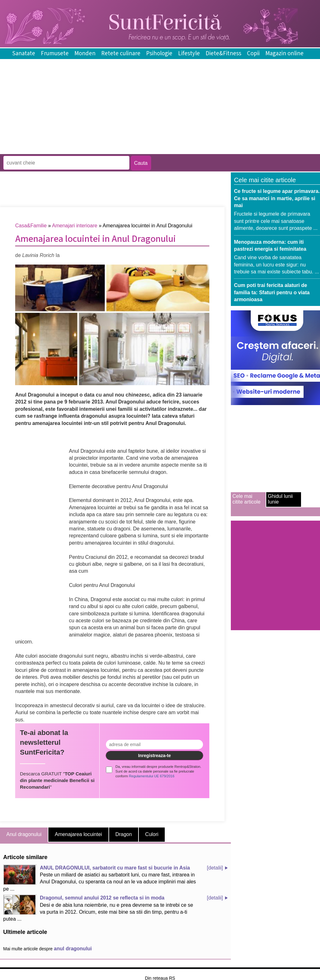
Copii (253, 54)
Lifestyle (189, 54)
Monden (85, 54)
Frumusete (55, 54)
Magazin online (284, 54)
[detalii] (215, 868)
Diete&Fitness (223, 54)
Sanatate (24, 54)
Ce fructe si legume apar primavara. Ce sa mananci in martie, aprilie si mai (277, 198)
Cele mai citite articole (246, 499)
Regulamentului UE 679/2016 (152, 776)
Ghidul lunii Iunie (280, 499)
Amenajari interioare (75, 226)
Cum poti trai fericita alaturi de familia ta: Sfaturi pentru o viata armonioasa (272, 292)
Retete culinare (121, 54)
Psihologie (159, 54)
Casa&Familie (31, 226)
